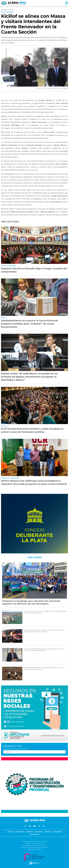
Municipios (39, 832)
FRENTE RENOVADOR (53, 89)
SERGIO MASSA (64, 89)
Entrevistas (35, 834)
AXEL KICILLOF (43, 89)
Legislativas (20, 832)
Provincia (29, 832)
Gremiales (48, 832)
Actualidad (57, 832)
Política (10, 832)
